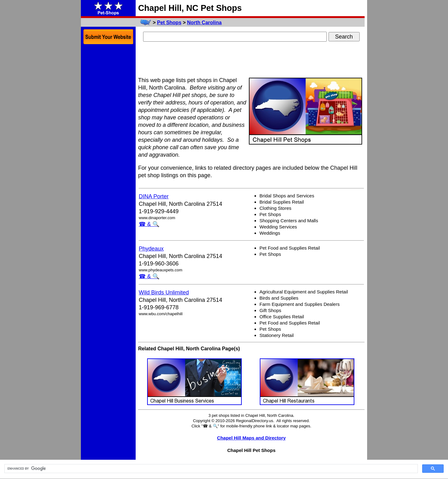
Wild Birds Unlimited (164, 292)
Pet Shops (169, 23)
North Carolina (204, 23)
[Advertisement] (251, 60)
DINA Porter (154, 196)
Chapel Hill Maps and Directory (252, 438)
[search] (210, 469)
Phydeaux (151, 249)
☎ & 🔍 (149, 224)
